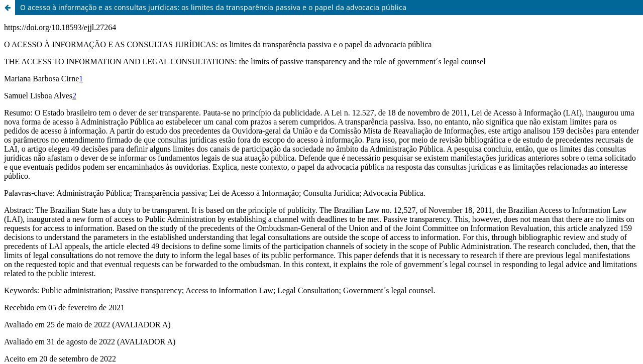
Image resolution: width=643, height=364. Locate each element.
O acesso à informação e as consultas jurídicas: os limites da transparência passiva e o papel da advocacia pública (213, 7)
